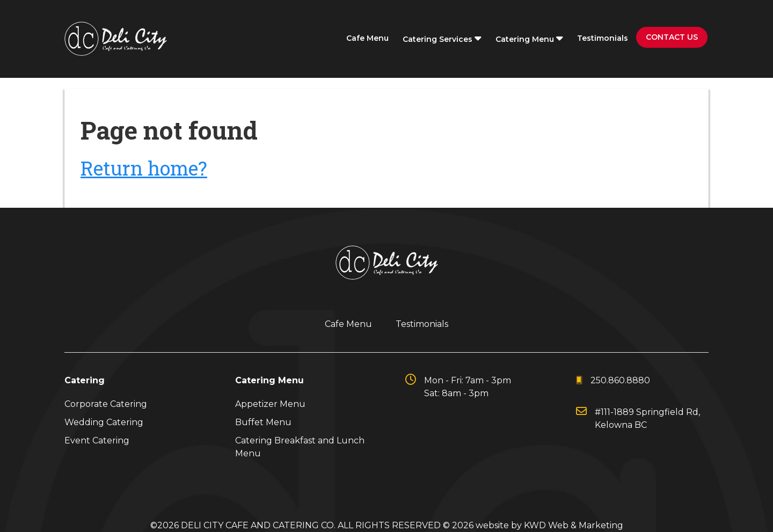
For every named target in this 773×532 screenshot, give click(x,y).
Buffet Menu (263, 422)
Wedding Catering (104, 422)
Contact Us (672, 37)
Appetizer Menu (270, 404)
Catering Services (442, 38)
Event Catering (97, 440)
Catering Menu (529, 38)
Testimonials (603, 38)
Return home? (144, 168)
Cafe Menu (367, 38)
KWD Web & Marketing (574, 525)
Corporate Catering (106, 404)
